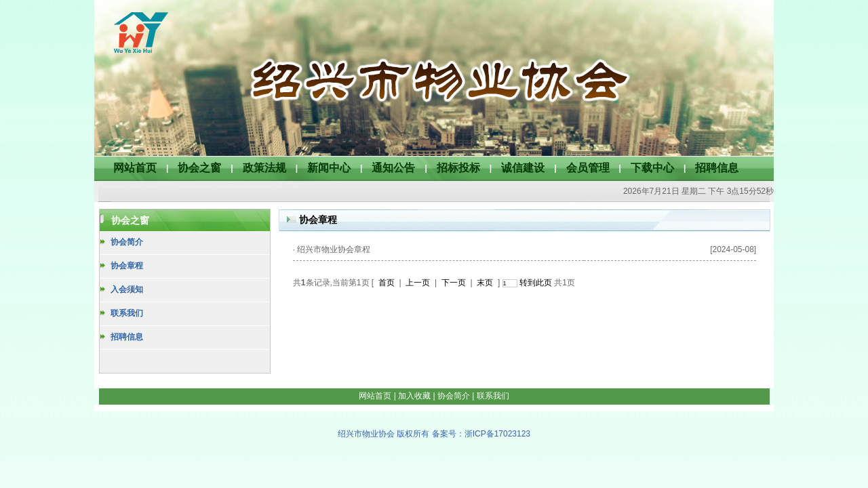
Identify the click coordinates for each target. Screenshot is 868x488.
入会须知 (127, 289)
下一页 (454, 283)
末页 (485, 283)
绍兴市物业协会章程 (334, 249)
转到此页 (536, 283)
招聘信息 (127, 337)
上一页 (418, 283)
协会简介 (127, 242)
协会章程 (127, 266)
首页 (387, 283)
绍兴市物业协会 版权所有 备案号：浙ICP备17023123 (434, 434)
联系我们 (127, 313)
